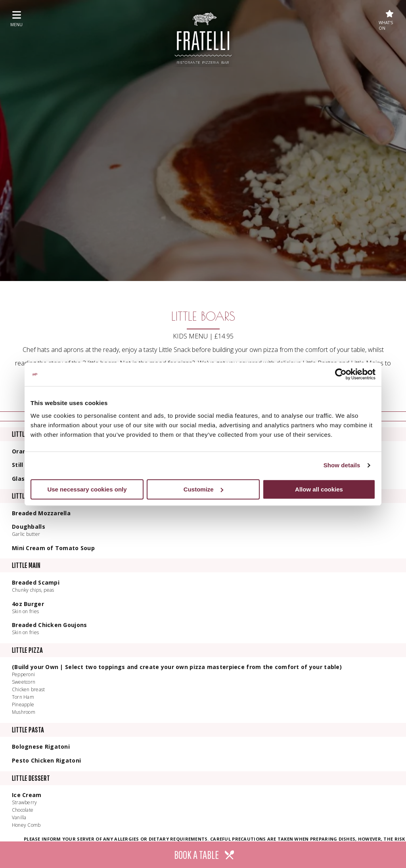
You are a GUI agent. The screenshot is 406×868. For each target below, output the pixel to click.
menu (16, 19)
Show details (342, 465)
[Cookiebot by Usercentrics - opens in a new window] (341, 374)
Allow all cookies (319, 489)
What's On (386, 20)
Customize (203, 489)
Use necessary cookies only (87, 489)
